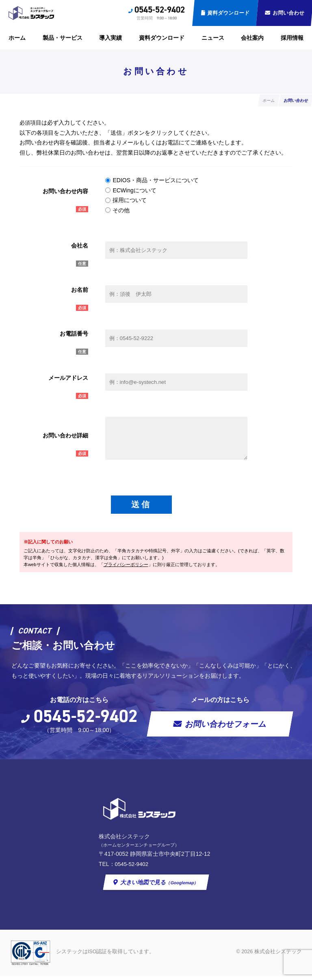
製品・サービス (63, 38)
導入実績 (110, 38)
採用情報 (292, 38)
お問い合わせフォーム (226, 727)
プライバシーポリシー (126, 568)
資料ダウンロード (228, 13)
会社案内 (252, 38)
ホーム (17, 38)
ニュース (213, 38)
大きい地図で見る (160, 886)
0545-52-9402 (160, 10)
